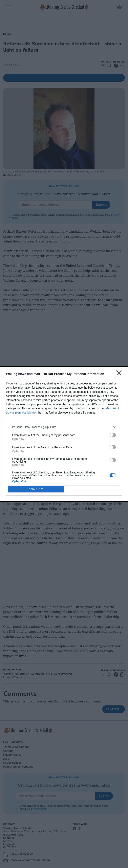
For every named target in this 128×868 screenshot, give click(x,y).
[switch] (113, 435)
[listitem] (64, 427)
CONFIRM (36, 489)
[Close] (120, 374)
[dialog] (64, 434)
